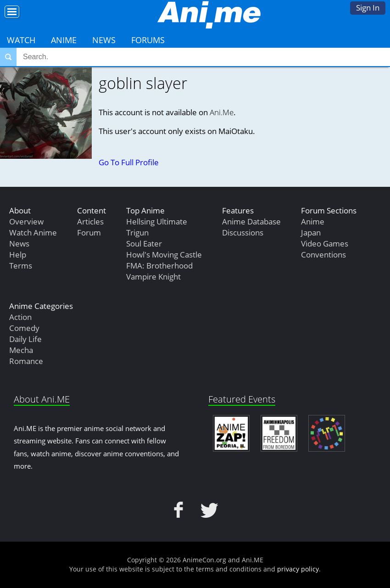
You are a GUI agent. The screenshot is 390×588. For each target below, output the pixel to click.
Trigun (137, 232)
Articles (90, 221)
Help (18, 255)
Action (20, 317)
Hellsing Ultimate (157, 221)
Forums (148, 40)
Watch (21, 40)
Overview (26, 221)
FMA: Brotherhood (159, 266)
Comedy (24, 328)
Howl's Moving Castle (164, 255)
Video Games (325, 244)
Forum (89, 232)
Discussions (243, 232)
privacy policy (298, 569)
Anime (64, 40)
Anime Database (251, 221)
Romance (26, 361)
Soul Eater (144, 244)
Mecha (21, 350)
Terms (21, 266)
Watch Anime (33, 232)
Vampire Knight (153, 277)
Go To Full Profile (129, 162)
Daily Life (25, 339)
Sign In (368, 8)
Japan (311, 232)
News (104, 40)
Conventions (323, 255)
